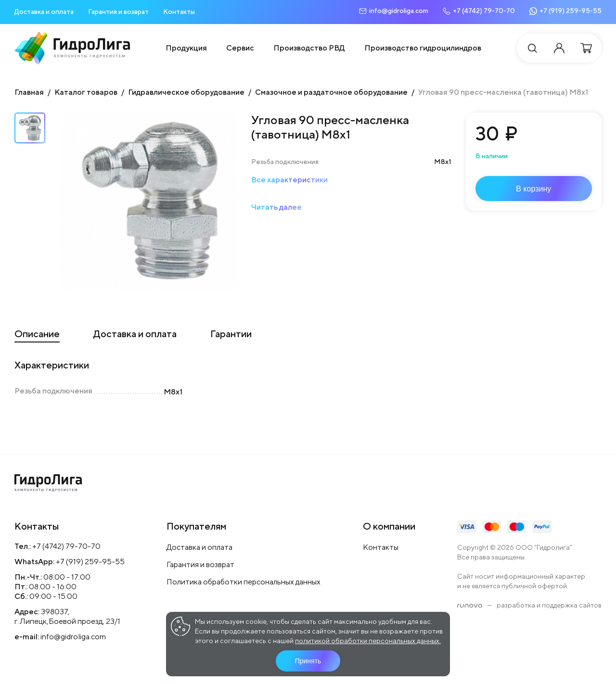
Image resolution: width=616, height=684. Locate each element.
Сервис (240, 48)
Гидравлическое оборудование (186, 92)
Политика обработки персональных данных (244, 582)
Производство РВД (309, 48)
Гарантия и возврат (118, 12)
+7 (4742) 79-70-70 (66, 546)
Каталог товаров (86, 92)
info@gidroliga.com (73, 637)
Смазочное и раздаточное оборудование (331, 92)
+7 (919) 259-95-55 (90, 562)
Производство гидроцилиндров (423, 48)
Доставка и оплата (44, 12)
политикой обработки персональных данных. (368, 641)
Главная (29, 92)
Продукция (186, 48)
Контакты (179, 12)
